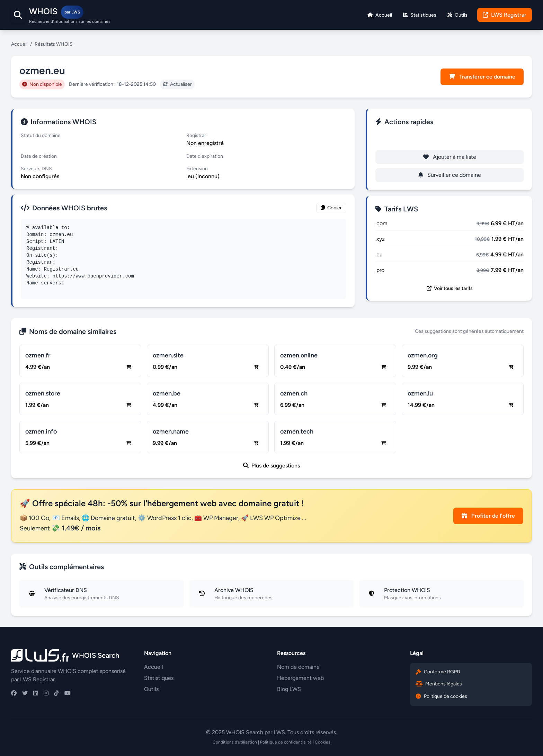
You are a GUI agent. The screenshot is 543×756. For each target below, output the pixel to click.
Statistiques (159, 678)
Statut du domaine (41, 135)
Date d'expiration (205, 156)
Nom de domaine (298, 667)
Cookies (323, 742)
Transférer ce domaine (482, 77)
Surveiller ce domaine (450, 175)
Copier (331, 208)
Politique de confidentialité (286, 742)
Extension (197, 169)
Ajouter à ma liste (450, 157)
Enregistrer (450, 139)
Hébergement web (300, 678)
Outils (151, 689)
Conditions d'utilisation (235, 742)
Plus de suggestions (271, 466)
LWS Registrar (505, 15)
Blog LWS (289, 689)
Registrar (196, 135)
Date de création (39, 156)
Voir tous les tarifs (450, 288)
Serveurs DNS (36, 169)
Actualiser (177, 84)
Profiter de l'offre (488, 516)
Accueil (19, 44)
